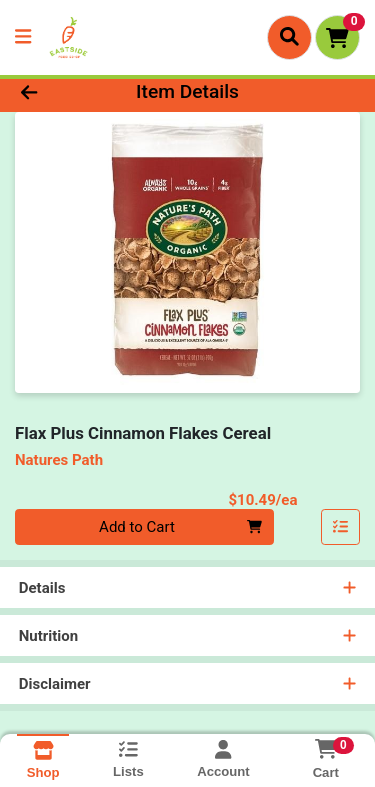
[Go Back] (58, 92)
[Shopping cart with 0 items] (337, 37)
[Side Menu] (23, 37)
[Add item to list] (341, 527)
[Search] (289, 37)
